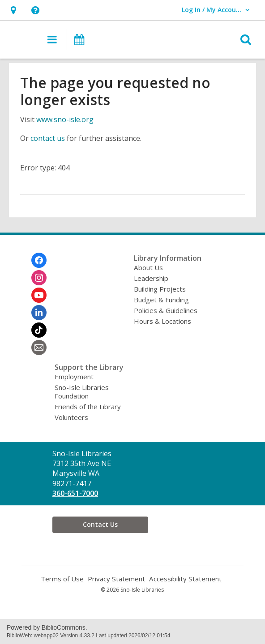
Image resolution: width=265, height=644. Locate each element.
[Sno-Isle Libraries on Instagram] (39, 278)
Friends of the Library (88, 407)
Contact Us (100, 524)
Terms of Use (62, 579)
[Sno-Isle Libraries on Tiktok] (39, 330)
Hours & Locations (162, 321)
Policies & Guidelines (166, 310)
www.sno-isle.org (65, 119)
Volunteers (71, 417)
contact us (48, 138)
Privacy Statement (116, 579)
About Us (148, 267)
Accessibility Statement (185, 579)
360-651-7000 (75, 493)
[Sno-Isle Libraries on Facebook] (39, 260)
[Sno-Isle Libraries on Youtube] (39, 295)
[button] (13, 10)
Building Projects (160, 289)
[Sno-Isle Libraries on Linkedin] (39, 313)
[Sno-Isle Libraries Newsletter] (39, 347)
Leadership (151, 278)
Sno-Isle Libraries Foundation (82, 392)
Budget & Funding (161, 300)
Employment (74, 377)
